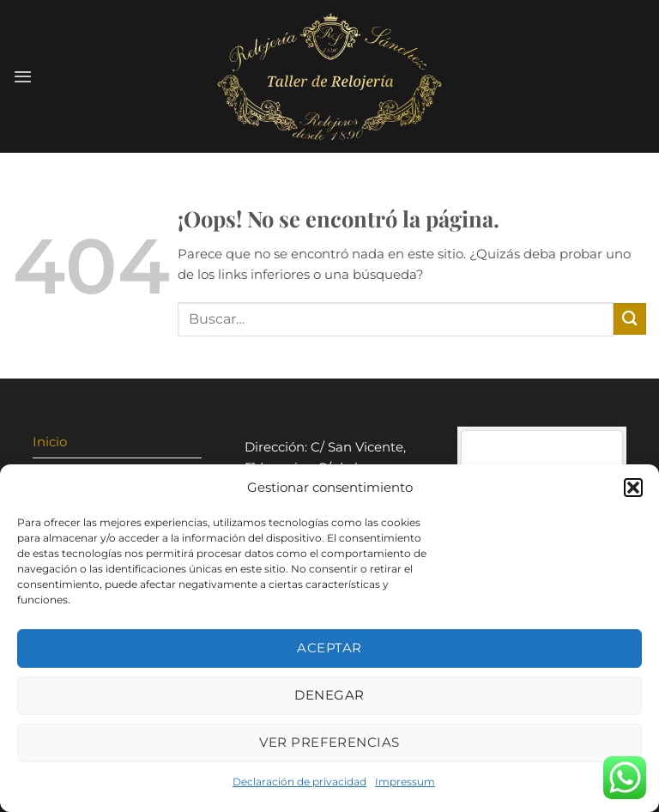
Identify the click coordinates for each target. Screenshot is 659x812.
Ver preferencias (329, 742)
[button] (633, 488)
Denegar (329, 695)
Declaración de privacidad (299, 782)
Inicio (50, 442)
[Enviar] (630, 319)
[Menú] (23, 76)
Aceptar (329, 648)
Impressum (405, 782)
